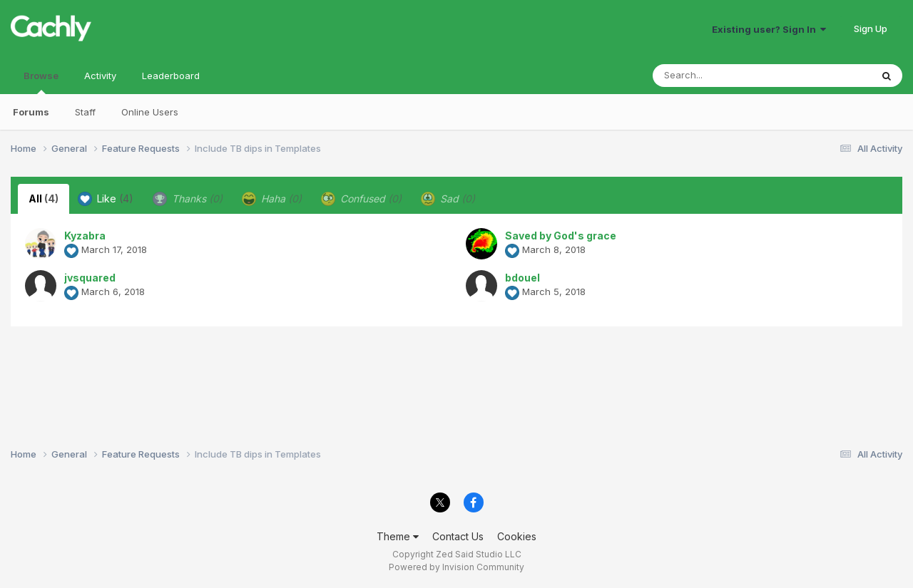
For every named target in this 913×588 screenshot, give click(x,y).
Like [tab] (106, 199)
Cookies (517, 536)
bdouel (522, 278)
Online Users (150, 112)
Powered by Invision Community (456, 567)
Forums (31, 112)
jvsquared (90, 278)
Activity (100, 76)
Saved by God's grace (561, 236)
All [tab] (44, 198)
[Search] (723, 76)
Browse (41, 82)
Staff (85, 112)
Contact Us (458, 536)
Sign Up (871, 29)
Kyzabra (85, 236)
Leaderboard (171, 76)
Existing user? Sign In (769, 29)
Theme (398, 536)
